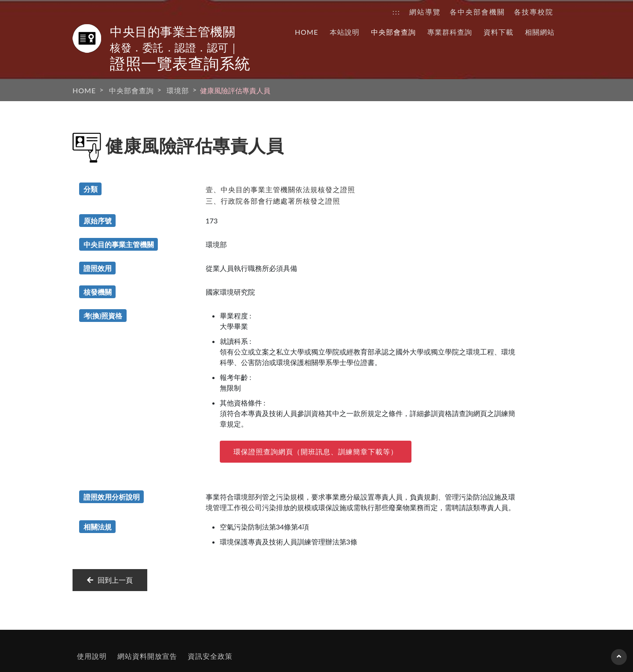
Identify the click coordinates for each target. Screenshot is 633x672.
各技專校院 (534, 12)
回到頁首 (619, 661)
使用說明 (92, 656)
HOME (307, 32)
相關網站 (540, 32)
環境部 (178, 90)
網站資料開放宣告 (147, 656)
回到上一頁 (110, 580)
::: (397, 12)
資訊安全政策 (210, 656)
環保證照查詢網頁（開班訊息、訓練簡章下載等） (316, 451)
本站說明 (345, 32)
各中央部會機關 (477, 12)
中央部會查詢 (393, 32)
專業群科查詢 (450, 32)
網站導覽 (425, 12)
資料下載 (498, 32)
